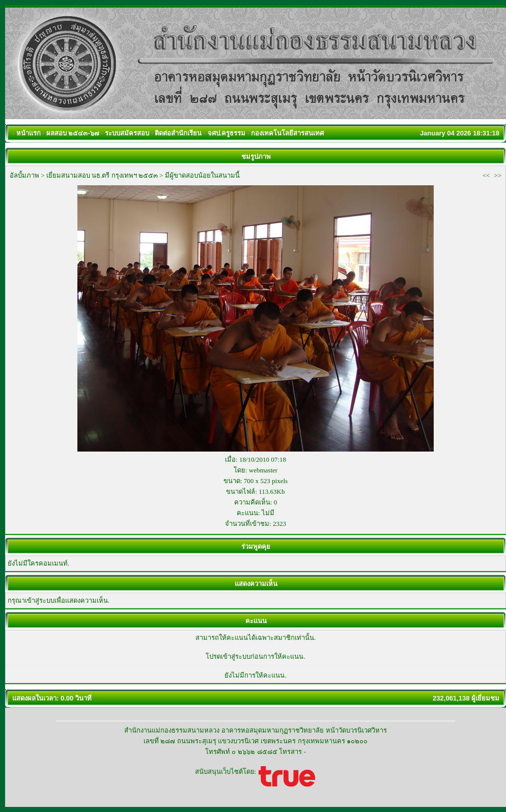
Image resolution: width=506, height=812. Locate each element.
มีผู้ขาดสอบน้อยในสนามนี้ (202, 175)
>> (498, 175)
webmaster (263, 470)
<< (486, 175)
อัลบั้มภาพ (24, 175)
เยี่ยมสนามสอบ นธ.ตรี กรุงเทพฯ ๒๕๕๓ (102, 175)
